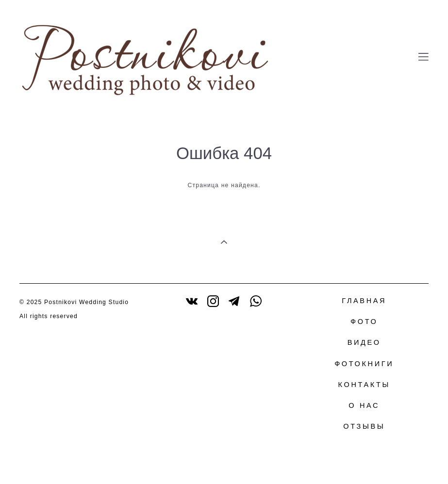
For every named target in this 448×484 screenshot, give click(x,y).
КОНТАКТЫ (364, 385)
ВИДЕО (364, 342)
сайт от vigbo (410, 461)
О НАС (364, 405)
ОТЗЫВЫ (364, 426)
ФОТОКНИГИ (364, 364)
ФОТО (364, 322)
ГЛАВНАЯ (364, 301)
